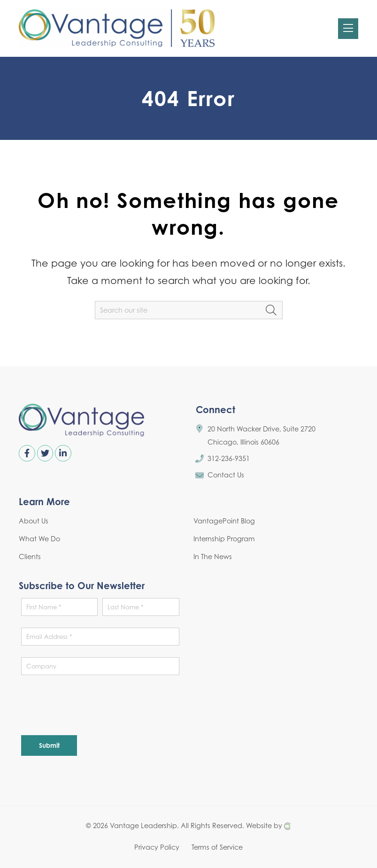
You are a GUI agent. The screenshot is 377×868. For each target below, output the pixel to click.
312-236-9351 (229, 458)
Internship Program (224, 539)
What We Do (39, 539)
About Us (34, 521)
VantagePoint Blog (224, 521)
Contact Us (226, 475)
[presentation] (92, 705)
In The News (213, 557)
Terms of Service (217, 847)
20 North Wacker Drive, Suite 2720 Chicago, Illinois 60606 (262, 435)
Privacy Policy (157, 847)
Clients (30, 557)
